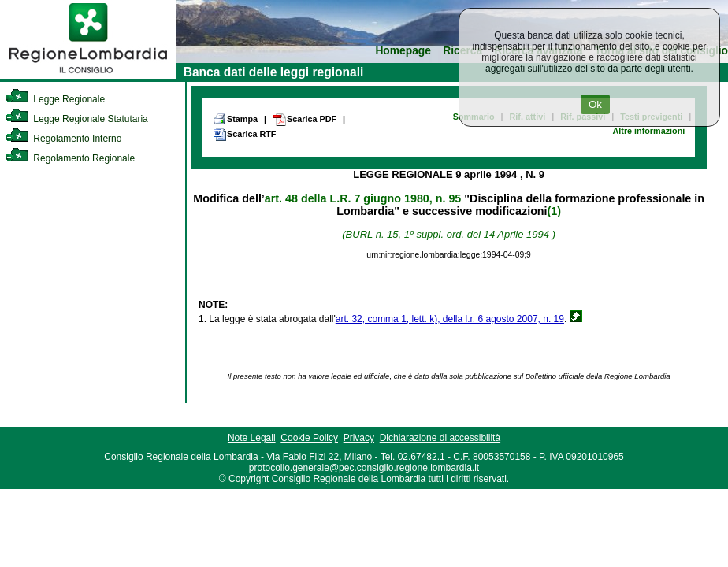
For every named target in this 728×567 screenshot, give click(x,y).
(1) (554, 211)
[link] (88, 76)
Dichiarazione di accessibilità (440, 438)
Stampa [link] (235, 119)
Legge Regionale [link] (55, 99)
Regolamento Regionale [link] (70, 158)
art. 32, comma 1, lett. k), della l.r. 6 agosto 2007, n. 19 (450, 319)
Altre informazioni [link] (648, 131)
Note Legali (252, 438)
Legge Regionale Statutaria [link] (76, 119)
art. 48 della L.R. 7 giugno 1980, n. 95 (363, 198)
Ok (595, 104)
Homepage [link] (403, 51)
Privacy (359, 438)
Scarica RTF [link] (244, 135)
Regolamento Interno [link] (63, 139)
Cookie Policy (309, 438)
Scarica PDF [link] (305, 120)
